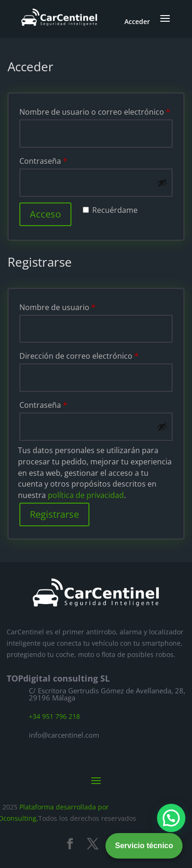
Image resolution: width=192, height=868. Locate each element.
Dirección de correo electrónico (79, 356)
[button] (171, 818)
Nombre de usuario (57, 307)
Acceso (45, 214)
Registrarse (54, 514)
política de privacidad (86, 495)
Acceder (137, 21)
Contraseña (43, 161)
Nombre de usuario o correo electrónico (95, 112)
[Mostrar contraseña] (162, 183)
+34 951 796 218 (54, 716)
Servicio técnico (144, 846)
